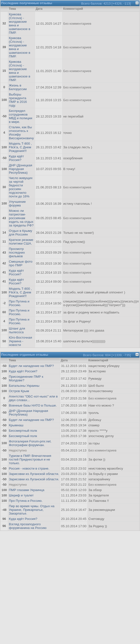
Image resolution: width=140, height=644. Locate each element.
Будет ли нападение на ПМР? (31, 366)
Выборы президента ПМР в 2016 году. (18, 100)
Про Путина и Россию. (19, 303)
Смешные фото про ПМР (21, 263)
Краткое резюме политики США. (21, 242)
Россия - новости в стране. (29, 468)
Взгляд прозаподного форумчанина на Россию (28, 526)
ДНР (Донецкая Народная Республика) (20, 169)
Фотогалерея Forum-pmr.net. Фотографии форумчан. (30, 443)
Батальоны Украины (24, 386)
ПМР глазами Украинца (27, 490)
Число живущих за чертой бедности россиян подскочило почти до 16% (21, 187)
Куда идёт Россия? (16, 158)
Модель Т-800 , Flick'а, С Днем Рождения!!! (20, 147)
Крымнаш (16, 425)
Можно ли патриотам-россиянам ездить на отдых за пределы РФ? (21, 218)
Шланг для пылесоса (17, 330)
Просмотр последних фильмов (17, 252)
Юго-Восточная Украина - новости (20, 341)
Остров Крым (19, 391)
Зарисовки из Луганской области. (34, 474)
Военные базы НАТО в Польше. (33, 405)
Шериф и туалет (21, 495)
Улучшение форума (17, 204)
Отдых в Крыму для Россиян (20, 233)
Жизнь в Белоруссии (18, 87)
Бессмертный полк (23, 431)
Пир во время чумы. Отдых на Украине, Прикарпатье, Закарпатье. (32, 510)
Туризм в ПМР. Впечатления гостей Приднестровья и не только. (30, 459)
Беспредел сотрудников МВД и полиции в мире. (21, 116)
